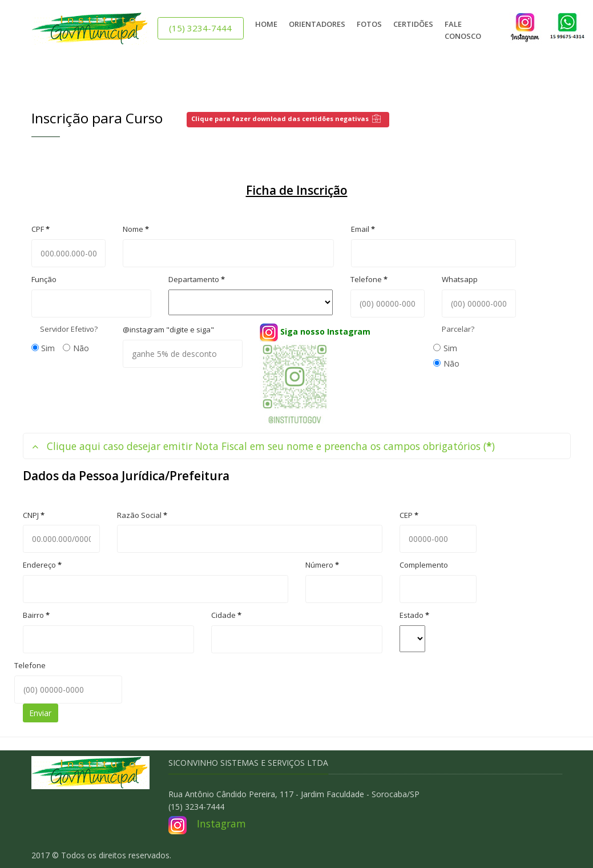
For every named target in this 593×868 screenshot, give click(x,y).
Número (322, 565)
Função (44, 279)
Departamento (197, 279)
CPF (41, 229)
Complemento (424, 565)
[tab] (297, 446)
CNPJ (34, 515)
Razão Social (142, 515)
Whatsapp (460, 279)
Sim (43, 348)
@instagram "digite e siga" (168, 329)
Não (76, 348)
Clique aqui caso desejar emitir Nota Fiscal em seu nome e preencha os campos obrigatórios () (263, 446)
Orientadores (317, 24)
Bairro (36, 615)
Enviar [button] (40, 713)
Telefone (369, 279)
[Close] (568, 81)
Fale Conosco (463, 30)
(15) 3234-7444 (200, 28)
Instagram (221, 823)
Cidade (226, 615)
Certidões (413, 24)
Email (363, 229)
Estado (414, 615)
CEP (409, 515)
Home (266, 24)
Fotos (369, 24)
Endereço (42, 565)
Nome (136, 229)
